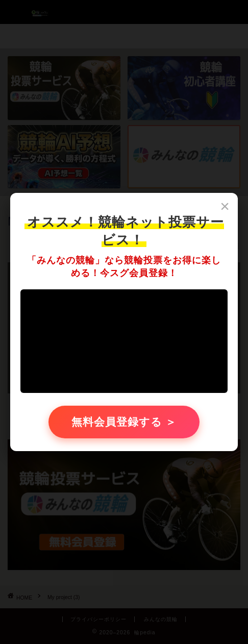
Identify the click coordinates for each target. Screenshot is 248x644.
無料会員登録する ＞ (124, 422)
